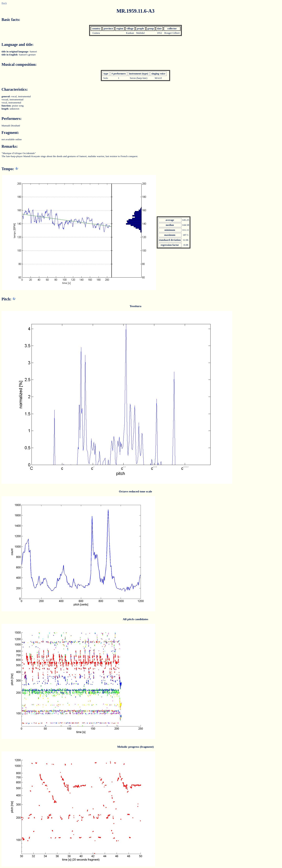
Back (4, 3)
